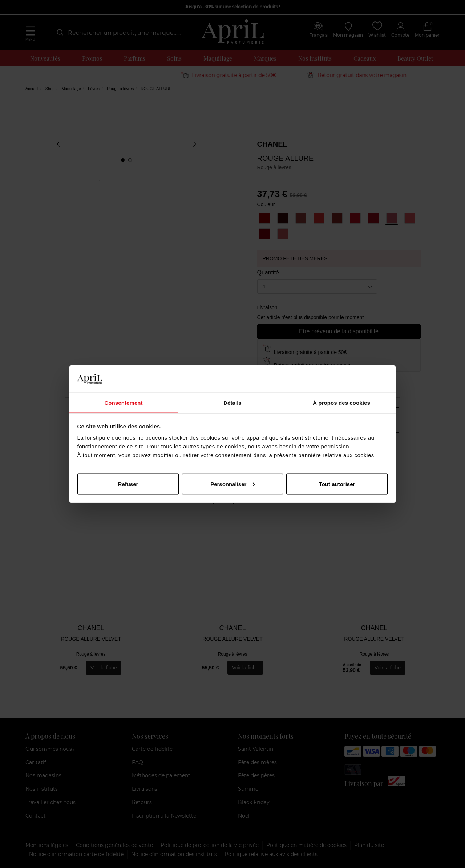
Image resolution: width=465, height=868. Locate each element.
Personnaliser (233, 484)
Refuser (128, 484)
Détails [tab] (232, 402)
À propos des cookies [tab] (341, 402)
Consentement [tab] (123, 402)
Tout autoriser (337, 484)
